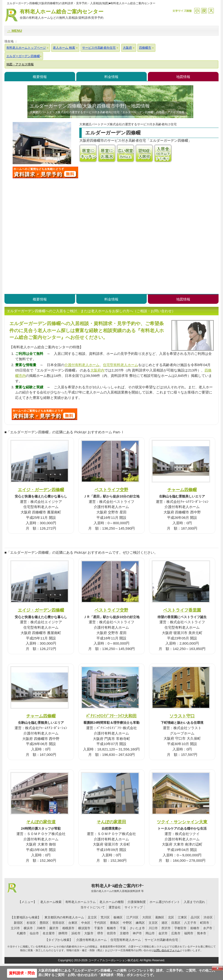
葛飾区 (160, 917)
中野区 (127, 923)
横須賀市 (84, 928)
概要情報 (40, 77)
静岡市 (63, 933)
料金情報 (111, 77)
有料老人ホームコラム (80, 902)
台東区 (73, 923)
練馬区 (140, 923)
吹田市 (111, 933)
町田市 (205, 923)
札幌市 (21, 933)
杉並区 (31, 923)
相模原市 (68, 928)
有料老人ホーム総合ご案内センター (62, 14)
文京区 (153, 923)
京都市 (124, 933)
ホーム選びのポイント (165, 902)
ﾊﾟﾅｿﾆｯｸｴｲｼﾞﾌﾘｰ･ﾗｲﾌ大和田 (111, 716)
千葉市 (99, 928)
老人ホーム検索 (51, 902)
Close (217, 968)
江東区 (182, 917)
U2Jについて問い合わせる (44, 414)
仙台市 (34, 933)
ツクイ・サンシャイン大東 (182, 822)
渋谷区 (208, 917)
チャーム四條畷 (182, 490)
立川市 (15, 928)
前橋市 (195, 928)
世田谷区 (58, 923)
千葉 (123, 928)
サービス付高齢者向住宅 (161, 940)
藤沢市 (54, 928)
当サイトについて (93, 907)
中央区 (86, 923)
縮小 (197, 11)
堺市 (100, 933)
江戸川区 (132, 917)
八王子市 (190, 923)
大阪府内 (97, 370)
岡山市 (150, 933)
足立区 (92, 917)
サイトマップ (134, 907)
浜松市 (76, 933)
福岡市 (189, 933)
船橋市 (111, 928)
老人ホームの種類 (112, 902)
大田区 (147, 917)
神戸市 (137, 933)
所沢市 (166, 928)
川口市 (153, 928)
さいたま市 (137, 928)
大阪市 (89, 933)
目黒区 (176, 923)
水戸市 (208, 928)
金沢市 (163, 933)
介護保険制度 (137, 902)
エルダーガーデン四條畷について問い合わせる (45, 172)
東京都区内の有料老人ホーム (64, 917)
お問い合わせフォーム (167, 950)
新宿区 (18, 923)
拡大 (211, 11)
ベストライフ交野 (111, 490)
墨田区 (44, 923)
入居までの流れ (194, 902)
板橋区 (118, 917)
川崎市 (41, 928)
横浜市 (28, 928)
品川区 (195, 917)
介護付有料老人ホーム (82, 365)
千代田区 (100, 923)
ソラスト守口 (182, 716)
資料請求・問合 (22, 973)
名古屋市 (49, 933)
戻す (204, 11)
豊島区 (115, 923)
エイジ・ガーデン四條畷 (41, 490)
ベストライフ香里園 (182, 610)
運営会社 (115, 907)
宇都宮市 (180, 928)
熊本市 (202, 933)
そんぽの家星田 (111, 822)
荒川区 (105, 917)
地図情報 (183, 77)
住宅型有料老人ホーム (121, 365)
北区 (171, 917)
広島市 (176, 933)
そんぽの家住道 (41, 822)
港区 (165, 923)
